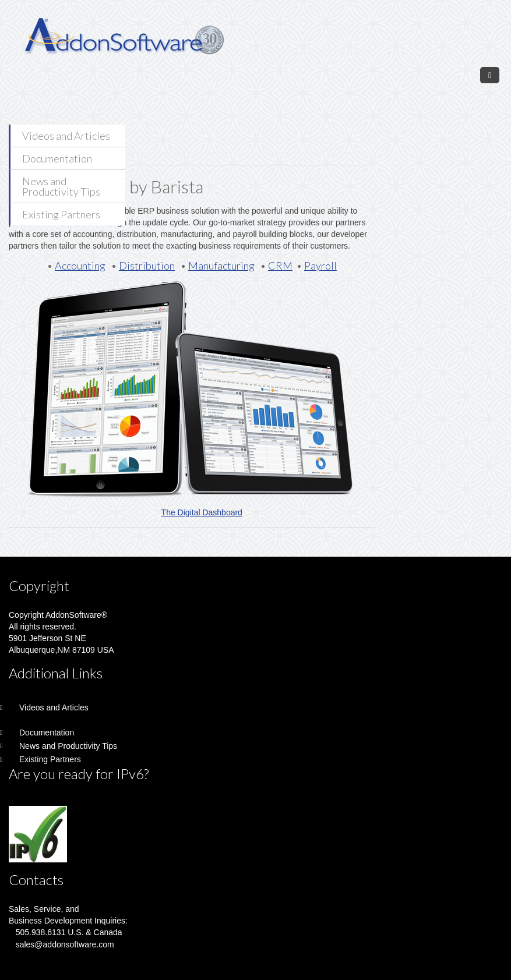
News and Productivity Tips (61, 186)
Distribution (147, 266)
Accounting (80, 266)
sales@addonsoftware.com (65, 944)
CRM (280, 266)
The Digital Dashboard (202, 512)
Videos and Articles (66, 136)
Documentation (57, 158)
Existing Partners (61, 214)
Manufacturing (221, 266)
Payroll (320, 266)
